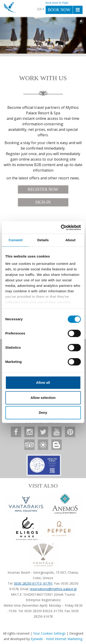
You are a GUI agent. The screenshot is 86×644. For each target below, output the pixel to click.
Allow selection (43, 398)
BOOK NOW (59, 10)
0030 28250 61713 (28, 583)
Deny (43, 412)
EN (41, 9)
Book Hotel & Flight (57, 3)
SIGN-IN (43, 202)
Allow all (43, 382)
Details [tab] (43, 240)
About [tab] (70, 240)
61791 (47, 583)
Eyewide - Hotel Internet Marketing (57, 639)
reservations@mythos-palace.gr (53, 589)
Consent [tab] (15, 240)
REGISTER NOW (43, 189)
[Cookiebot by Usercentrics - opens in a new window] (61, 227)
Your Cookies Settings (49, 633)
